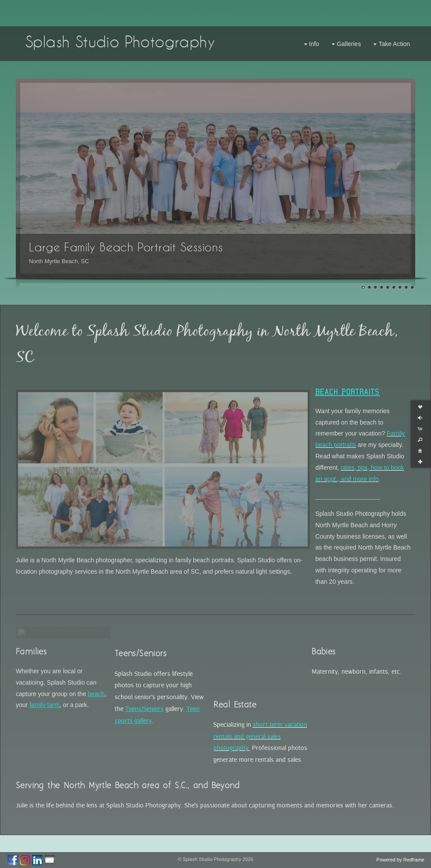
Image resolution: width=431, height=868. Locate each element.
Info (311, 44)
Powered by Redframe (400, 860)
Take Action (391, 44)
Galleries (345, 44)
